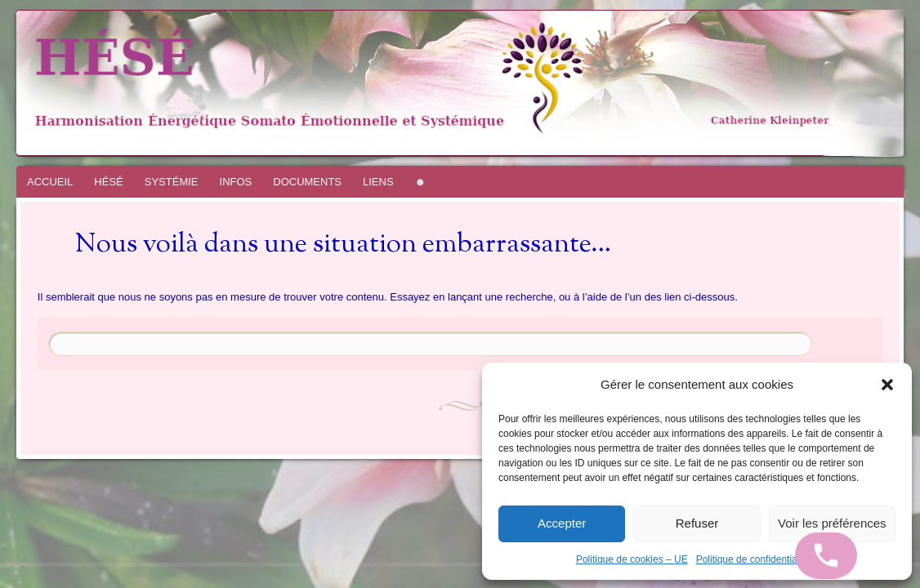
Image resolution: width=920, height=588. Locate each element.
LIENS (378, 182)
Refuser (697, 523)
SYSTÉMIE (172, 182)
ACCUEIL (50, 182)
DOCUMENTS (307, 182)
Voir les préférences (832, 523)
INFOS (236, 182)
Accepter (562, 523)
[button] (887, 385)
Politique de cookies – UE (632, 559)
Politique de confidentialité (753, 559)
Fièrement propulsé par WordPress (13, 564)
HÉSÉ (108, 182)
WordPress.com (31, 564)
